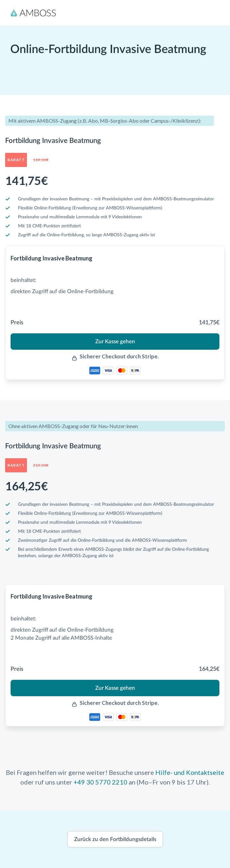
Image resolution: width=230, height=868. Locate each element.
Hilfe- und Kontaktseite (190, 772)
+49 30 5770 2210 (100, 782)
